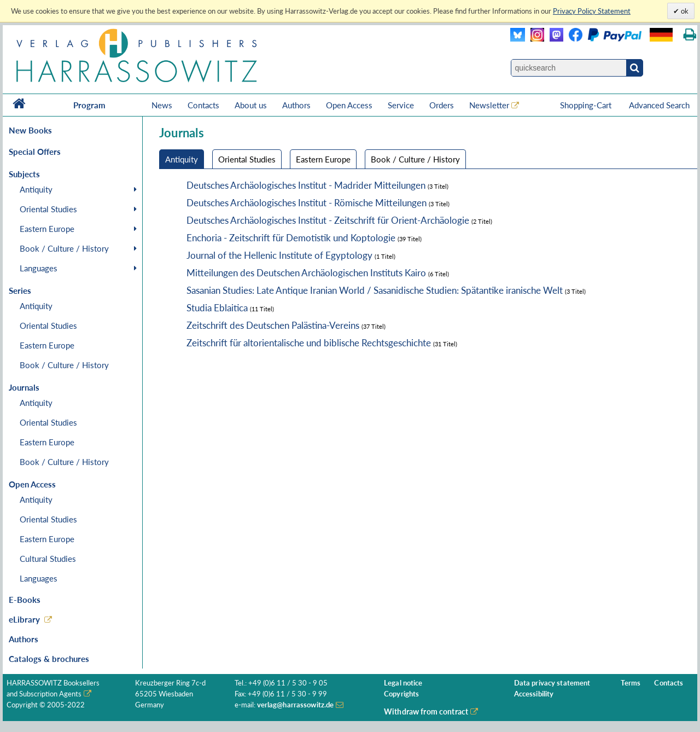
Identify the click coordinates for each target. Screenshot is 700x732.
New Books (30, 130)
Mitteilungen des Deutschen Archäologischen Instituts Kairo (306, 273)
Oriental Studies (48, 209)
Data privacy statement (552, 683)
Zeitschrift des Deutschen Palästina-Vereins (273, 325)
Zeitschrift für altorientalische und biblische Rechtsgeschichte (309, 343)
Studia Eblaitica (217, 308)
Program (89, 105)
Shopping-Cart (587, 105)
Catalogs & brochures (49, 659)
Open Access (349, 105)
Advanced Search (659, 105)
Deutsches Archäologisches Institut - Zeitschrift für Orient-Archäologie (328, 220)
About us (251, 105)
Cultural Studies (48, 559)
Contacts (203, 105)
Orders (442, 105)
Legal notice (403, 683)
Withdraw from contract (426, 711)
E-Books (25, 600)
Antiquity (36, 189)
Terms (631, 683)
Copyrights (401, 694)
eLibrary (24, 619)
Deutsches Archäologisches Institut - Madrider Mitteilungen (306, 185)
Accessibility (534, 694)
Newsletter (489, 105)
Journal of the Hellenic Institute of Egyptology (279, 255)
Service (401, 105)
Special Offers (35, 152)
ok (684, 11)
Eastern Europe (47, 229)
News (162, 105)
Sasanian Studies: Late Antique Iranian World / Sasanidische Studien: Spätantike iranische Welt (375, 290)
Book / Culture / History (64, 248)
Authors (296, 105)
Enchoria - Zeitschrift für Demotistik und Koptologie (291, 238)
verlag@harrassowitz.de (296, 705)
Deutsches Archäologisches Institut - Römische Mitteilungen (307, 203)
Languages (39, 268)
